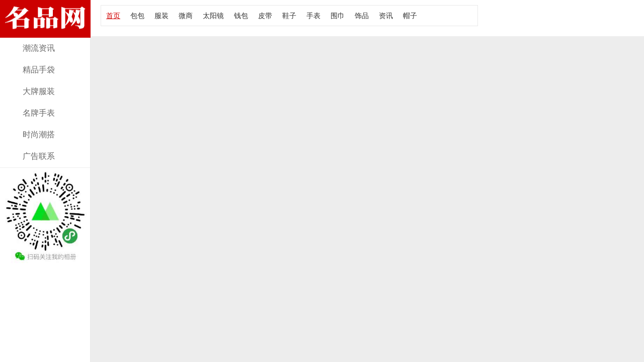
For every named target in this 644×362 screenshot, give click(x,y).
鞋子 (289, 16)
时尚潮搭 (39, 134)
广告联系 (39, 156)
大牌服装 (39, 91)
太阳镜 (213, 16)
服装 (162, 16)
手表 (313, 16)
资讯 (386, 16)
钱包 (241, 16)
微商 (186, 16)
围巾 (338, 16)
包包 (137, 16)
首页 (113, 16)
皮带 (265, 16)
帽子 (410, 16)
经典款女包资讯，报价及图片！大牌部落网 (45, 31)
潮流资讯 (39, 48)
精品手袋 (39, 70)
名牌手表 (39, 113)
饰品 (362, 16)
